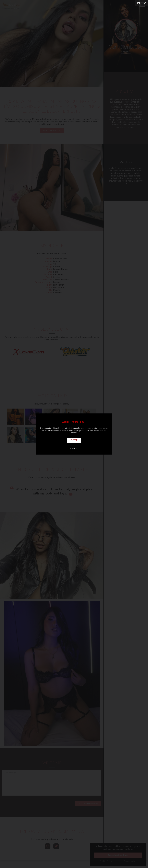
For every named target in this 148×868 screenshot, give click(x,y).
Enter (74, 440)
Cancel (74, 448)
